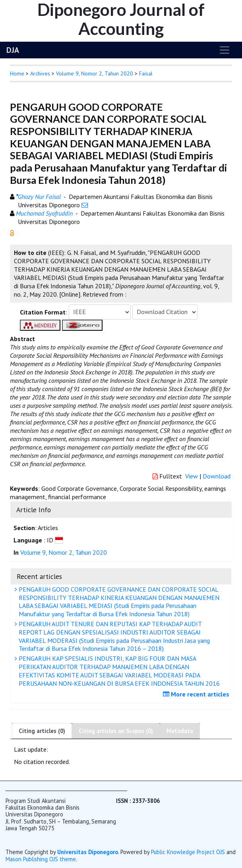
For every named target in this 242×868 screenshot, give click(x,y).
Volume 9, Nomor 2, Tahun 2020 (95, 73)
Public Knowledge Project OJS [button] (188, 852)
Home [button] (17, 73)
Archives (40, 73)
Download (217, 476)
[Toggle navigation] (225, 50)
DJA (13, 50)
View (192, 476)
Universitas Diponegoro (88, 852)
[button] (12, 232)
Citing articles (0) (42, 731)
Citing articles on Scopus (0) (116, 731)
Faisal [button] (146, 73)
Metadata (180, 731)
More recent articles (197, 694)
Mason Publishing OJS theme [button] (41, 859)
